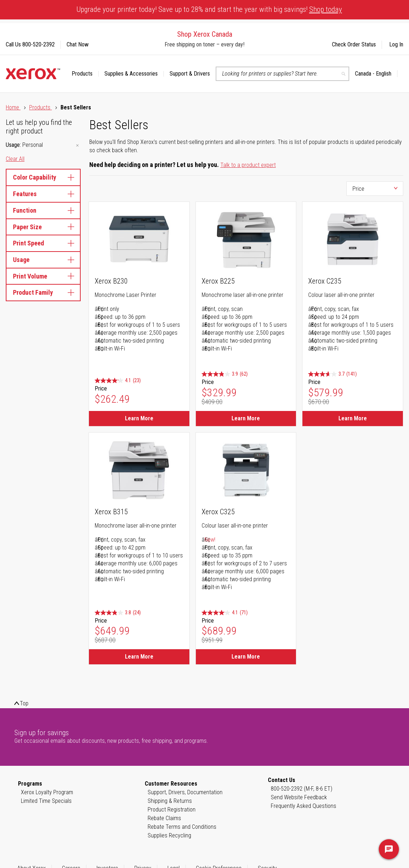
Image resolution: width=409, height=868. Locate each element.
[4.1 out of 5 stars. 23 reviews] (118, 381)
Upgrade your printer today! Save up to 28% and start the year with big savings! (209, 9)
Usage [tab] (43, 260)
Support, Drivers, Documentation (185, 792)
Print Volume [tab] (43, 276)
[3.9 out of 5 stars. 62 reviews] (225, 374)
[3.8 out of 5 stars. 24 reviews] (118, 613)
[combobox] (282, 74)
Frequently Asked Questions (304, 806)
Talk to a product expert (248, 165)
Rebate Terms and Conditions (182, 827)
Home (13, 107)
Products (41, 107)
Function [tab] (43, 210)
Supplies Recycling (169, 835)
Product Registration (172, 810)
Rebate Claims (164, 818)
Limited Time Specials (46, 801)
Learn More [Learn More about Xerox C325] (246, 657)
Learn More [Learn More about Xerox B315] (139, 657)
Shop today (326, 9)
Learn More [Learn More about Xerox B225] (246, 418)
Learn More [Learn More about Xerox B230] (139, 418)
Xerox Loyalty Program (47, 792)
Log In (396, 44)
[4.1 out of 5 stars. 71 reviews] (225, 613)
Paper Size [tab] (43, 227)
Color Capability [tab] (43, 177)
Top (24, 703)
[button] (376, 74)
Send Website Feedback (299, 797)
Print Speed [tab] (43, 243)
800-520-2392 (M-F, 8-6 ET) (302, 789)
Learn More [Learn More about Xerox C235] (353, 418)
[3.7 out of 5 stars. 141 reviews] (332, 374)
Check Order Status (354, 44)
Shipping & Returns (170, 801)
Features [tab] (43, 194)
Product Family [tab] (43, 292)
